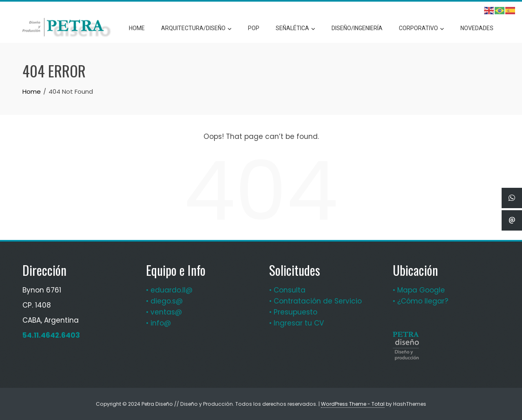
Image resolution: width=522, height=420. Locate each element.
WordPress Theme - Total (353, 404)
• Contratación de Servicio (315, 301)
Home (137, 28)
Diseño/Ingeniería (357, 28)
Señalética (295, 29)
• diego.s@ (164, 301)
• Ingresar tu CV (296, 323)
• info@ (158, 323)
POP (254, 28)
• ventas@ (164, 312)
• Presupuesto (293, 312)
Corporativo (421, 29)
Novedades (477, 28)
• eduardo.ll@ (169, 290)
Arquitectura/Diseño (196, 29)
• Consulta (287, 290)
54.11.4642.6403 (51, 335)
